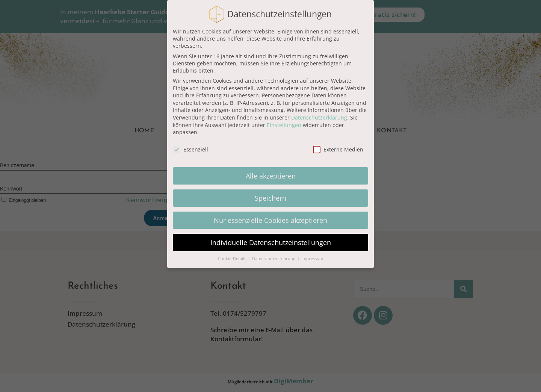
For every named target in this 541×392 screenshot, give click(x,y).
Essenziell (190, 149)
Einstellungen (284, 125)
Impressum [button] (312, 259)
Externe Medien (338, 149)
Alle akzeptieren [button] (271, 176)
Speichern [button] (270, 198)
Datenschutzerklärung (319, 117)
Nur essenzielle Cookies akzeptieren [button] (270, 220)
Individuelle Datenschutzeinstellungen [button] (271, 242)
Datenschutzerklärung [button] (274, 259)
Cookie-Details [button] (233, 259)
